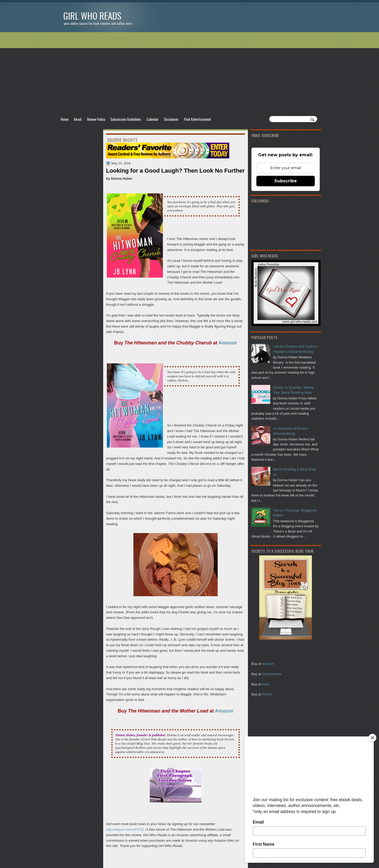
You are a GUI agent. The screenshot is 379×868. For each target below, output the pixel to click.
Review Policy (96, 119)
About (78, 119)
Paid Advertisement (198, 119)
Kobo (266, 684)
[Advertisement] (189, 74)
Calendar (153, 119)
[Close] (372, 738)
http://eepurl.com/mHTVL (125, 829)
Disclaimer (171, 119)
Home (64, 119)
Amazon (268, 664)
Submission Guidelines (126, 119)
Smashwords (272, 674)
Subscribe (286, 181)
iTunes (267, 694)
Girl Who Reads (92, 16)
